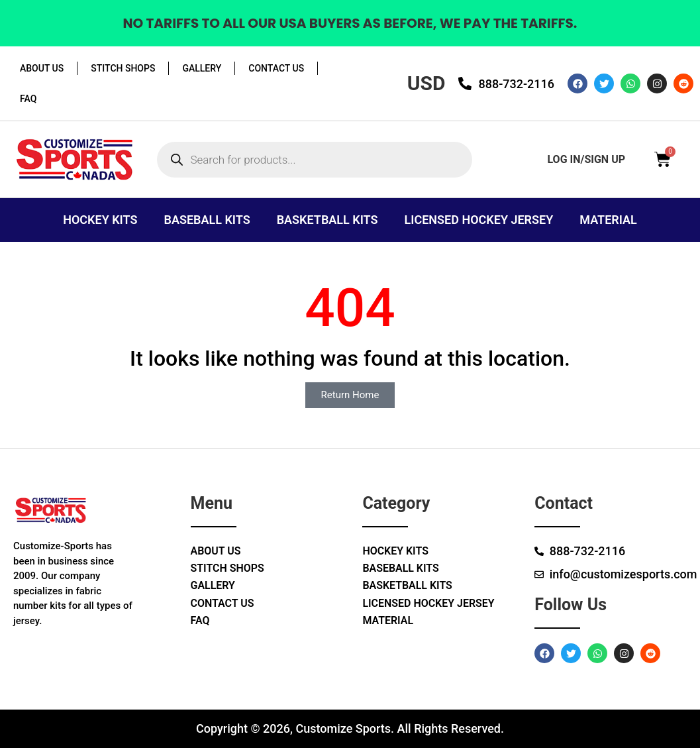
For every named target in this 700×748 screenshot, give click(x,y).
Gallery (202, 68)
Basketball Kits (327, 220)
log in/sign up (586, 159)
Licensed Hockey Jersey (479, 220)
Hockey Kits (100, 220)
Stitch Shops (123, 68)
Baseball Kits (207, 220)
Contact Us (276, 68)
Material (608, 220)
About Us (42, 68)
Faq (28, 99)
